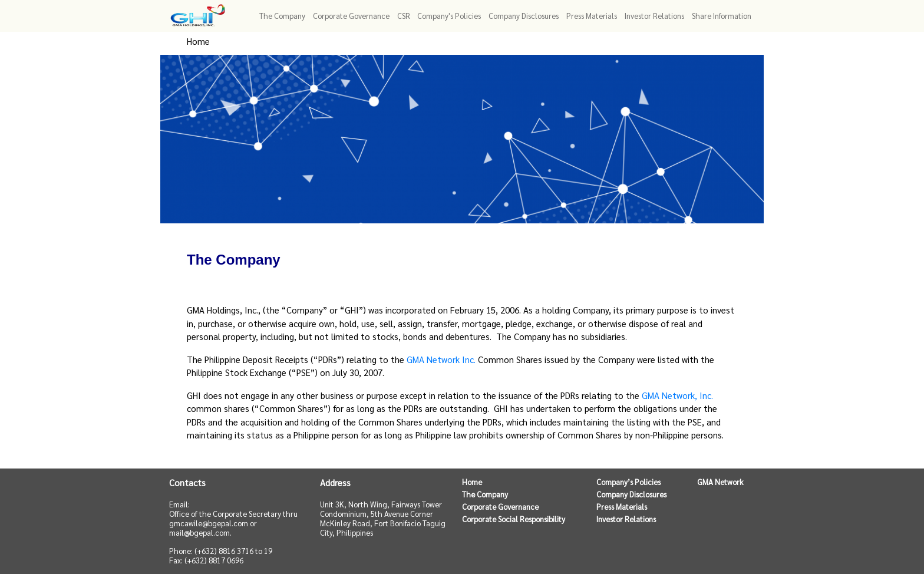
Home (198, 41)
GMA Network (720, 482)
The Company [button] (282, 16)
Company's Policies (449, 16)
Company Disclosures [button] (524, 16)
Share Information (722, 16)
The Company (485, 494)
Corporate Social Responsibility (514, 519)
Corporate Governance (500, 507)
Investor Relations (654, 16)
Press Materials (592, 16)
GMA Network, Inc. (677, 395)
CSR (404, 16)
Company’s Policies (628, 482)
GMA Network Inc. (441, 359)
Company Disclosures (631, 494)
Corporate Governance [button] (351, 16)
